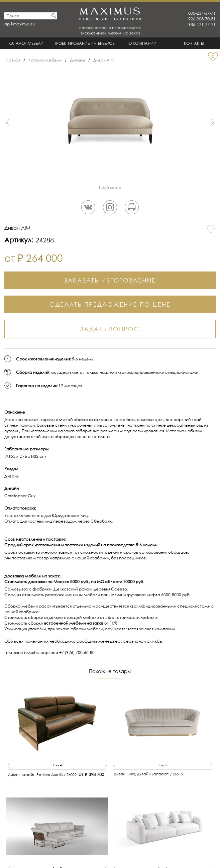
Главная (12, 60)
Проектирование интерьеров (84, 43)
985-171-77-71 (202, 25)
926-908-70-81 (202, 19)
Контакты (194, 43)
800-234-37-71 (202, 13)
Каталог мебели (26, 43)
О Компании (142, 43)
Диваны (77, 60)
